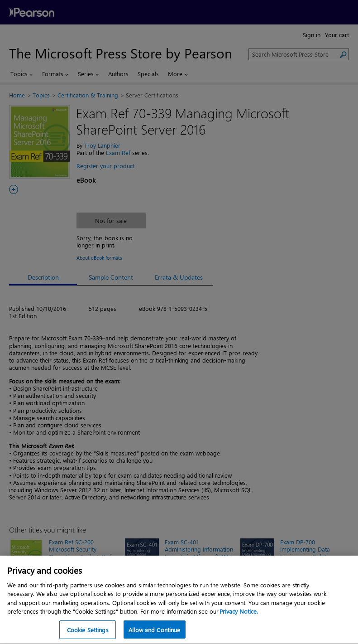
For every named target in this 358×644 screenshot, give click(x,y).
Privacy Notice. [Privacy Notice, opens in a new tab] (239, 632)
